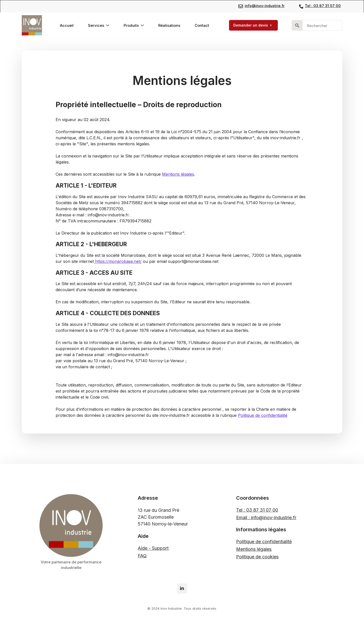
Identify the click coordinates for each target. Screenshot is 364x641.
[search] (297, 26)
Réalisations (169, 25)
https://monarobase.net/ (118, 261)
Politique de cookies (257, 557)
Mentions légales (178, 174)
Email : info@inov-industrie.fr (266, 518)
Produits (131, 25)
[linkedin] (182, 588)
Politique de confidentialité (263, 415)
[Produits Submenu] (143, 25)
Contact (202, 25)
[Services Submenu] (109, 25)
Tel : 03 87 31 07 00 (323, 6)
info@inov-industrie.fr (265, 6)
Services (96, 25)
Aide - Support (153, 548)
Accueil (67, 25)
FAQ (142, 556)
